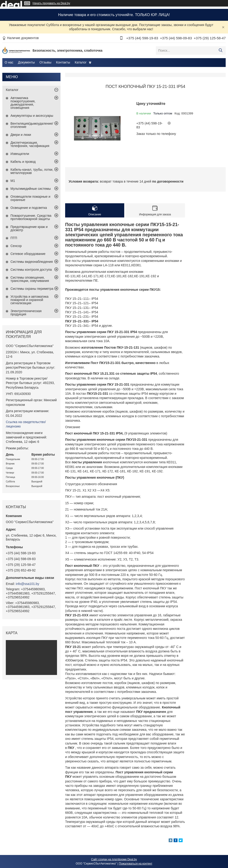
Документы (26, 62)
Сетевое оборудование (28, 254)
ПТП (14, 238)
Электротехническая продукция (26, 313)
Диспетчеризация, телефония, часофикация (30, 144)
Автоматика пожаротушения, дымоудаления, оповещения (23, 103)
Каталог (81, 62)
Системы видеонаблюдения (32, 262)
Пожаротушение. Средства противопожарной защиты (31, 217)
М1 (13, 181)
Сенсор (16, 246)
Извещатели (20, 154)
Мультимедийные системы (31, 189)
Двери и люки (21, 135)
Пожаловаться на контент (136, 864)
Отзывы (45, 62)
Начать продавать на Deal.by (51, 3)
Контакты (63, 62)
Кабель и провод (23, 162)
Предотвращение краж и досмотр (29, 228)
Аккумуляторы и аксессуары (32, 116)
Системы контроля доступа (31, 270)
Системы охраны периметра (32, 289)
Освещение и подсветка (29, 208)
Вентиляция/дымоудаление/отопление (32, 125)
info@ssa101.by (28, 584)
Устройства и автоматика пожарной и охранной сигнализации (29, 300)
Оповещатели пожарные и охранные (30, 198)
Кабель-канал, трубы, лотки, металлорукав (32, 171)
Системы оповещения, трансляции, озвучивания (30, 279)
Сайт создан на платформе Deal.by (114, 859)
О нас (9, 62)
